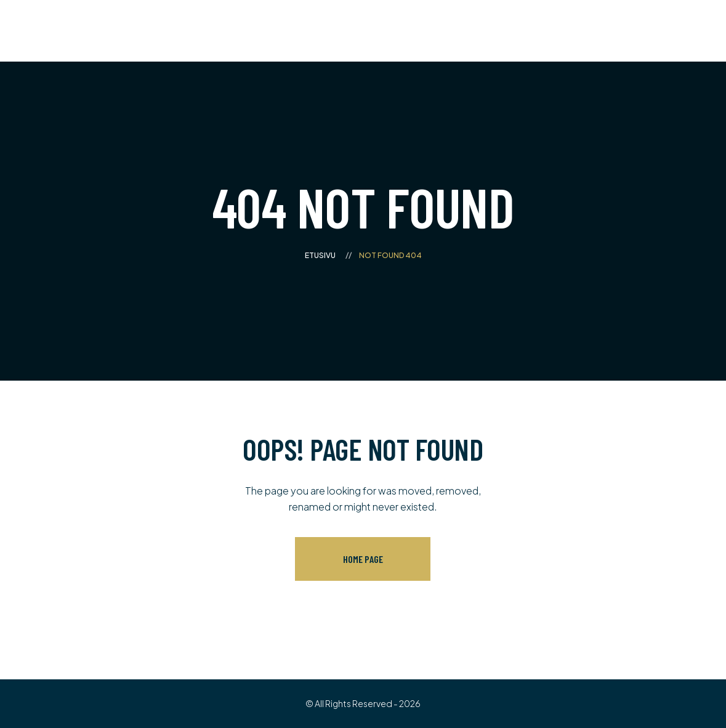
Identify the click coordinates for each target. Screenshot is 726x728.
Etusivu (320, 255)
